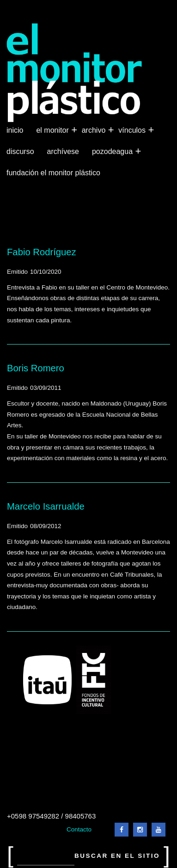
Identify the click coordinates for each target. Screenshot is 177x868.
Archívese (63, 151)
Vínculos (133, 130)
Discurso (20, 151)
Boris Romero (36, 368)
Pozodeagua (113, 152)
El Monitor (53, 130)
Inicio (15, 130)
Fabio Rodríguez (42, 252)
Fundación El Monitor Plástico (53, 173)
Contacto (79, 829)
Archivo (95, 130)
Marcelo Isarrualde (46, 506)
